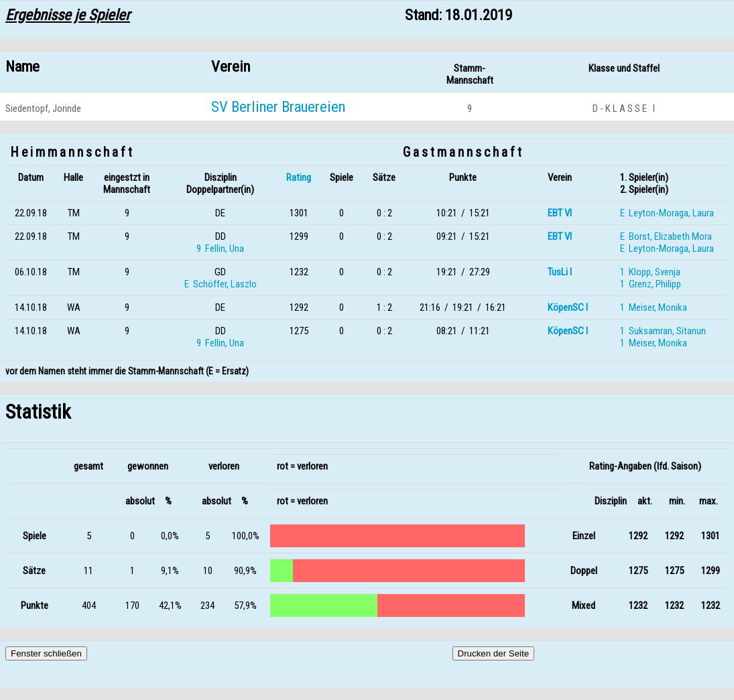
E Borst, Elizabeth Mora (666, 236)
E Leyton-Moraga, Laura (667, 213)
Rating (299, 178)
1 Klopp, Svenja (650, 272)
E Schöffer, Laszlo (221, 284)
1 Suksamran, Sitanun (663, 331)
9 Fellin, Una (220, 249)
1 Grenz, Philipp (651, 284)
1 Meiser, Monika (654, 307)
